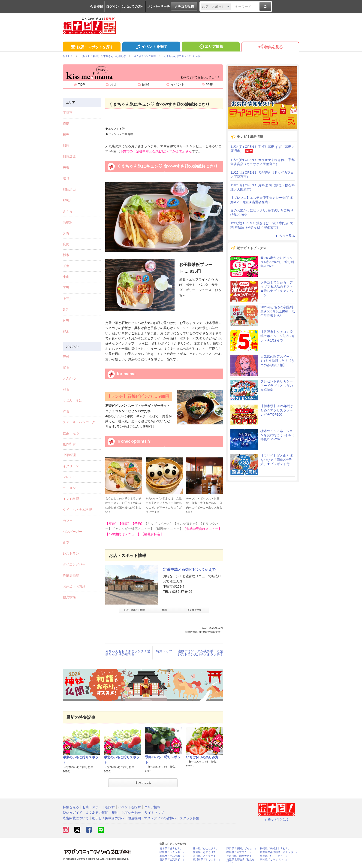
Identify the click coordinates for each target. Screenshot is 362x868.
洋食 (66, 411)
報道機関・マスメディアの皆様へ (152, 818)
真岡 (66, 244)
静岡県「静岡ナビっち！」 (242, 848)
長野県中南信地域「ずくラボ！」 (279, 852)
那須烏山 (69, 189)
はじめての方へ (133, 6)
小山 (66, 277)
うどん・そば (72, 400)
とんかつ (69, 378)
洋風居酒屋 (71, 575)
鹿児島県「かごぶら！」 (207, 860)
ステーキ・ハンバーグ (79, 422)
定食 (66, 367)
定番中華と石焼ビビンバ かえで (189, 570)
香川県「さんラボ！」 (206, 856)
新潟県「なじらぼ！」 (206, 852)
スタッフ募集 (190, 818)
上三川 (68, 299)
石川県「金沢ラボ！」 (172, 860)
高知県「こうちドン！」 (274, 860)
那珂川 (68, 200)
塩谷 (66, 178)
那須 (66, 145)
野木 (66, 332)
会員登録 (97, 6)
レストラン (71, 553)
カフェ (68, 521)
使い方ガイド (72, 813)
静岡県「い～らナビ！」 (274, 856)
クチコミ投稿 (184, 6)
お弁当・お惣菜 (74, 586)
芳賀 (66, 233)
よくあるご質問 (97, 813)
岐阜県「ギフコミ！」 (239, 852)
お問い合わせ (131, 813)
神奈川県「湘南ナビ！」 (240, 856)
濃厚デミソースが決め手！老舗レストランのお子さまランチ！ (200, 653)
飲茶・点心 (71, 433)
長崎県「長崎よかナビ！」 (275, 848)
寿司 (66, 357)
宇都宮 (68, 113)
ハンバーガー (72, 532)
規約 (115, 813)
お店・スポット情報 (134, 610)
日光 (66, 135)
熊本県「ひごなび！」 (206, 848)
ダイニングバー (74, 564)
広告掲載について (76, 818)
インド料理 (71, 499)
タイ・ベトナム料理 (77, 510)
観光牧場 (69, 597)
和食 (66, 389)
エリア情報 (211, 47)
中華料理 (69, 455)
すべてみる (143, 783)
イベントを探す (151, 47)
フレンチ (69, 477)
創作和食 (69, 444)
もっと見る (285, 236)
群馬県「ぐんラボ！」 (172, 856)
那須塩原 (69, 157)
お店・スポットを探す (92, 47)
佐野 (66, 321)
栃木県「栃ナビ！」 (171, 848)
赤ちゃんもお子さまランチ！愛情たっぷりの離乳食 (128, 653)
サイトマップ (154, 813)
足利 (66, 310)
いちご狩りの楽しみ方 (202, 757)
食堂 (66, 542)
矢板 (66, 167)
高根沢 (68, 222)
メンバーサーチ (159, 6)
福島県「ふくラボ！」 (172, 852)
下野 (66, 288)
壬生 (66, 266)
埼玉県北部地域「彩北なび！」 (240, 861)
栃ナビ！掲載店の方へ (108, 818)
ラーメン (69, 488)
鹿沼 (66, 124)
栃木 (66, 255)
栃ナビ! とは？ (277, 820)
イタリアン (71, 466)
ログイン (112, 6)
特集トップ (164, 651)
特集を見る (270, 47)
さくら (68, 211)
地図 (164, 610)
